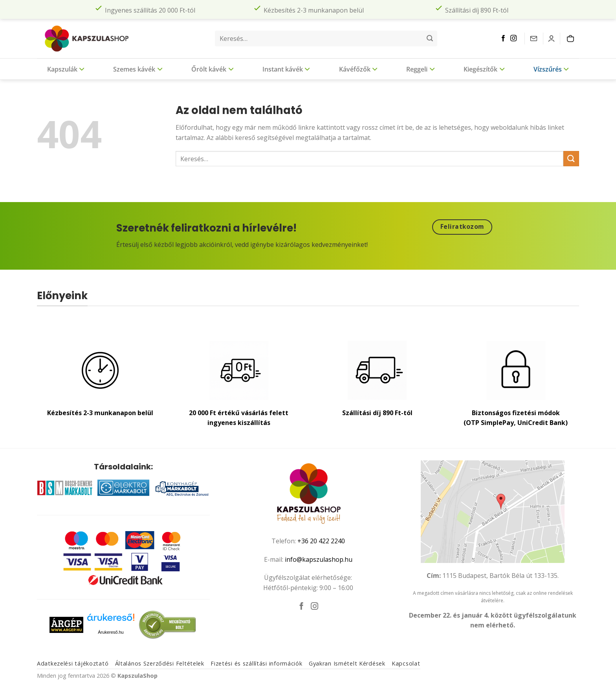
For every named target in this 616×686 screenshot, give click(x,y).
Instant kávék (286, 69)
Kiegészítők (484, 69)
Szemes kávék (138, 69)
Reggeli (420, 69)
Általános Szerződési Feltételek (160, 663)
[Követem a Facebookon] (503, 39)
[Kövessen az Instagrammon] (513, 39)
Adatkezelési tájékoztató (73, 663)
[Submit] (430, 39)
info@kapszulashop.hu (319, 559)
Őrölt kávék (212, 69)
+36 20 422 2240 (321, 541)
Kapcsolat (406, 663)
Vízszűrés (551, 69)
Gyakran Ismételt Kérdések (347, 663)
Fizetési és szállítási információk (256, 663)
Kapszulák (66, 69)
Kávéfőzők (358, 69)
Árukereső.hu (111, 632)
